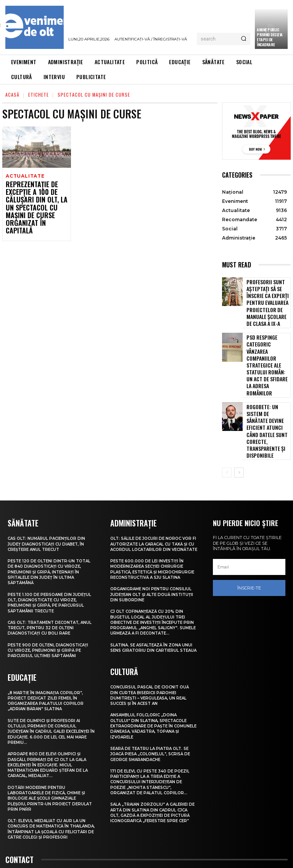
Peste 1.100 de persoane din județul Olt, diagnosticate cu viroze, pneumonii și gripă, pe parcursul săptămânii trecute (47, 544)
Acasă (12, 95)
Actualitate (24, 176)
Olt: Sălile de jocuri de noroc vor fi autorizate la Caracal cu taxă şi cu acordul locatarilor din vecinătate (154, 488)
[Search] (244, 39)
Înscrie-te (249, 530)
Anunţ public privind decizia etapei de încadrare (270, 37)
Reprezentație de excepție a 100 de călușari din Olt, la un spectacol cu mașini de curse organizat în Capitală (35, 202)
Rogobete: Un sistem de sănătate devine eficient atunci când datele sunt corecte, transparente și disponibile (267, 385)
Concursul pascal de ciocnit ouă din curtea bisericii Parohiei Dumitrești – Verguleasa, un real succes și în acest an (152, 653)
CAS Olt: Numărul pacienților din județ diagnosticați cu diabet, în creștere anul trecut (49, 486)
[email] (249, 510)
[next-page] (239, 415)
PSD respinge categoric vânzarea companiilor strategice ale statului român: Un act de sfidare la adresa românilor (266, 343)
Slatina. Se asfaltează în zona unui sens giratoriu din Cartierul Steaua (152, 603)
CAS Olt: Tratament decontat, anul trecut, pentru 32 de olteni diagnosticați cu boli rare (49, 569)
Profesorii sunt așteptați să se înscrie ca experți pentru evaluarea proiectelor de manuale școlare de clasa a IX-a (265, 298)
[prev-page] (227, 415)
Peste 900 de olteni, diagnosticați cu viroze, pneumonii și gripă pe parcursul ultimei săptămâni (47, 595)
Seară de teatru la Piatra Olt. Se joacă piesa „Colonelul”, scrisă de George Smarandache (154, 711)
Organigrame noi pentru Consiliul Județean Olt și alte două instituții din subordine (153, 547)
